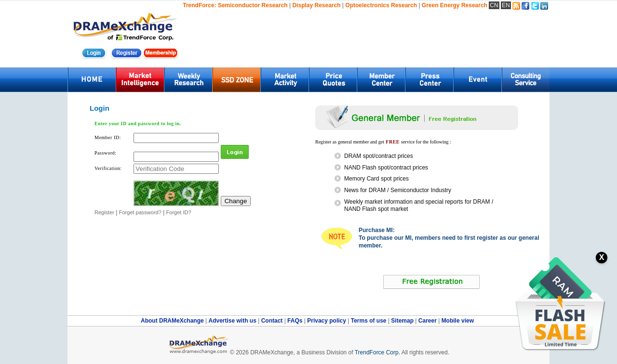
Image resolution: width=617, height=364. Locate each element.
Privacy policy (327, 321)
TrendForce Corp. (377, 352)
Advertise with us (233, 321)
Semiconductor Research (253, 5)
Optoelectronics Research (381, 5)
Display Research (316, 5)
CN (494, 5)
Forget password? (140, 212)
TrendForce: (199, 5)
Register (104, 212)
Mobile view (458, 321)
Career (428, 321)
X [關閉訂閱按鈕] (602, 257)
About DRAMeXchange (173, 321)
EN (506, 5)
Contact (273, 321)
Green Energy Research (455, 5)
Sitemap (403, 321)
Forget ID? (179, 212)
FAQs (296, 321)
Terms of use (369, 321)
